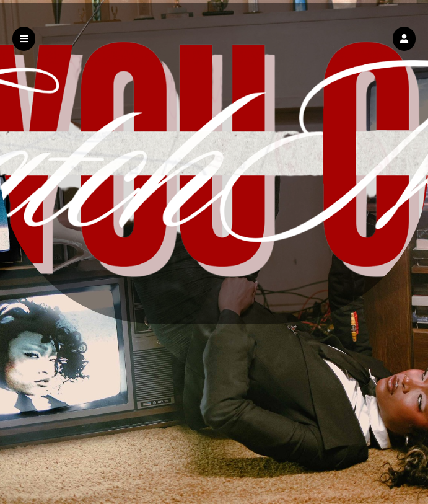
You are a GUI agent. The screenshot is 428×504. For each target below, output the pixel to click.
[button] (404, 39)
